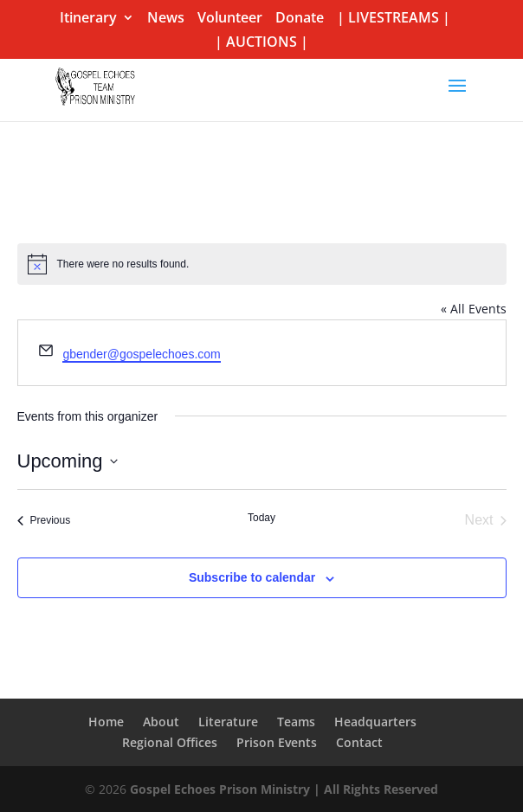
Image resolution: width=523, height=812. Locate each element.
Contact (359, 742)
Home (106, 722)
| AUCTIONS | (261, 43)
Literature (228, 722)
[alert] (262, 264)
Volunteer (230, 19)
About (161, 722)
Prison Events (277, 742)
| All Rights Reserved (374, 789)
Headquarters (375, 722)
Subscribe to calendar (252, 577)
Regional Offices (170, 742)
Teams (296, 722)
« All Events (474, 309)
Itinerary (88, 19)
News (166, 19)
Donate (300, 19)
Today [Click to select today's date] (261, 518)
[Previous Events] (44, 520)
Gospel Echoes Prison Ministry (220, 789)
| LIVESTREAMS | (394, 19)
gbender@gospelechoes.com (141, 354)
